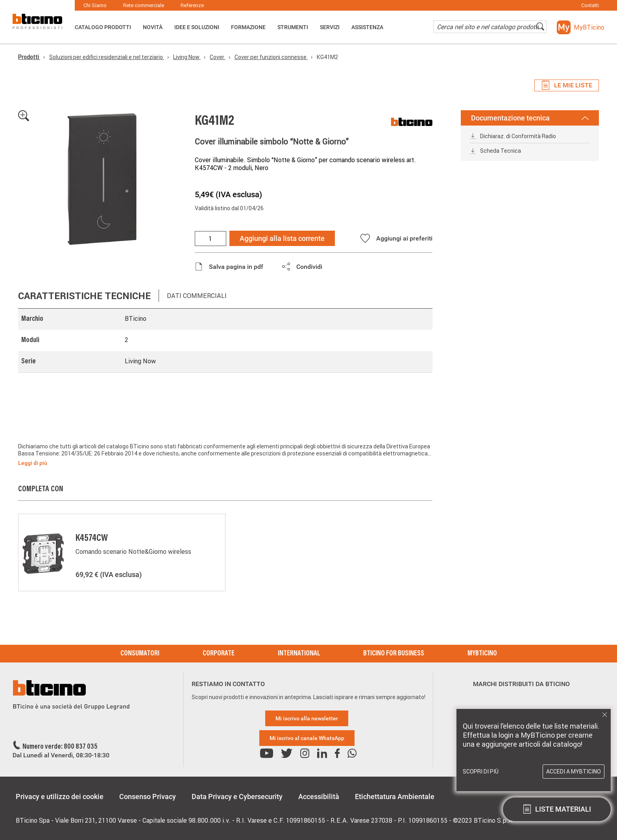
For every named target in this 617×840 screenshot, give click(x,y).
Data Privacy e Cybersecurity (237, 797)
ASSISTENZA (367, 27)
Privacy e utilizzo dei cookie (60, 797)
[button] (581, 27)
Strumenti (293, 27)
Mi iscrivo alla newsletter (307, 718)
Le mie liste (567, 85)
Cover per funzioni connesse (271, 57)
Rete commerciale (144, 5)
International (299, 654)
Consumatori (140, 654)
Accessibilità (319, 797)
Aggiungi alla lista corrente (282, 238)
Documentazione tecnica (530, 118)
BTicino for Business (394, 654)
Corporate (219, 654)
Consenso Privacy (148, 797)
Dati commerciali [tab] (197, 296)
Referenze (192, 5)
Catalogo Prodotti (103, 27)
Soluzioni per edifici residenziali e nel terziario (107, 57)
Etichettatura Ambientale (395, 797)
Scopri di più (481, 772)
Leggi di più (33, 463)
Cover (218, 57)
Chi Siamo (95, 5)
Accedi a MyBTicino (574, 772)
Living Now (187, 57)
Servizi (330, 27)
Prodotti (29, 57)
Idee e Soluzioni (197, 27)
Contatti (590, 5)
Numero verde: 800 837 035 (60, 747)
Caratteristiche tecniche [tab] (84, 296)
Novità (153, 27)
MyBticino (482, 654)
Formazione (248, 27)
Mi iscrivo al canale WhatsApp (307, 738)
